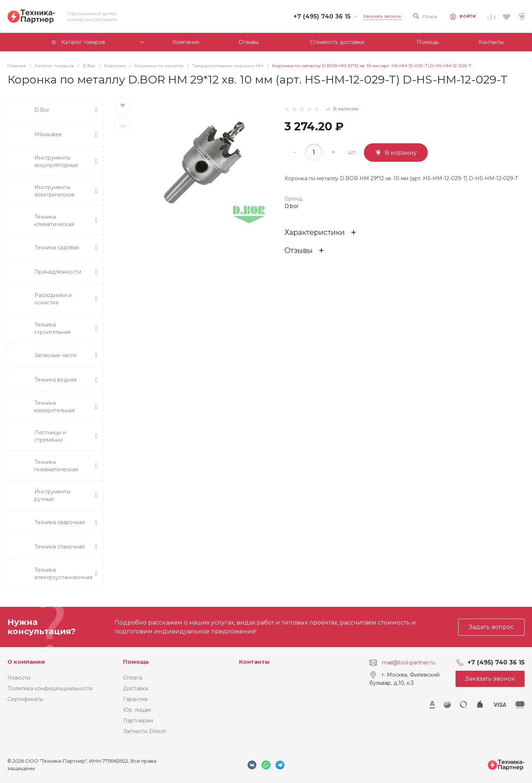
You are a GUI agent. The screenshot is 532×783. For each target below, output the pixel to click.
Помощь (136, 662)
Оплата (133, 678)
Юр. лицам (137, 710)
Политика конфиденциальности (50, 688)
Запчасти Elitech (145, 731)
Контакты (254, 662)
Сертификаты (25, 699)
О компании (26, 662)
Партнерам (138, 721)
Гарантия (135, 699)
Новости (19, 678)
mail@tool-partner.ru (409, 663)
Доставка (136, 688)
